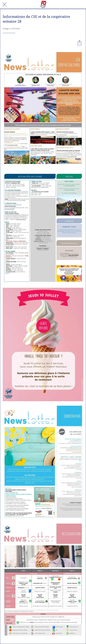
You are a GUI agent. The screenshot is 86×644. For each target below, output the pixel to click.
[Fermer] (4, 4)
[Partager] (79, 43)
